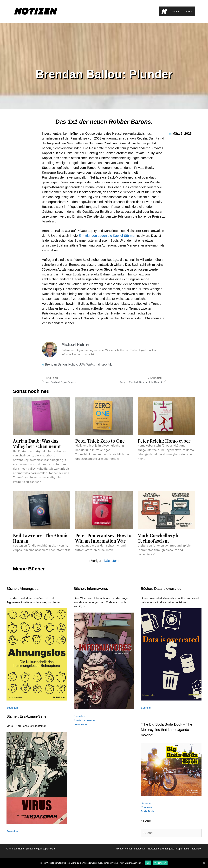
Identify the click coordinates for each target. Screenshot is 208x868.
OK (148, 863)
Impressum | (141, 849)
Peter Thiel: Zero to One (100, 441)
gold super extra (46, 849)
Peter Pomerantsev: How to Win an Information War (103, 538)
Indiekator (196, 849)
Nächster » (112, 561)
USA (82, 364)
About (189, 11)
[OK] (204, 863)
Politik (73, 364)
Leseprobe (80, 724)
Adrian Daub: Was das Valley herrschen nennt (37, 444)
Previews (146, 807)
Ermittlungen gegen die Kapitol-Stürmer (107, 236)
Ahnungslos (168, 849)
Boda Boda (148, 811)
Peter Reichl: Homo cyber (164, 441)
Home (176, 11)
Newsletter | (155, 849)
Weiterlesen (160, 863)
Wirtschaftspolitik (99, 364)
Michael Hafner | (125, 849)
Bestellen (12, 708)
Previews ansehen (85, 720)
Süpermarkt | (183, 849)
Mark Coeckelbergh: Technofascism (159, 538)
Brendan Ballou (56, 364)
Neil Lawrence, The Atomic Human (41, 538)
